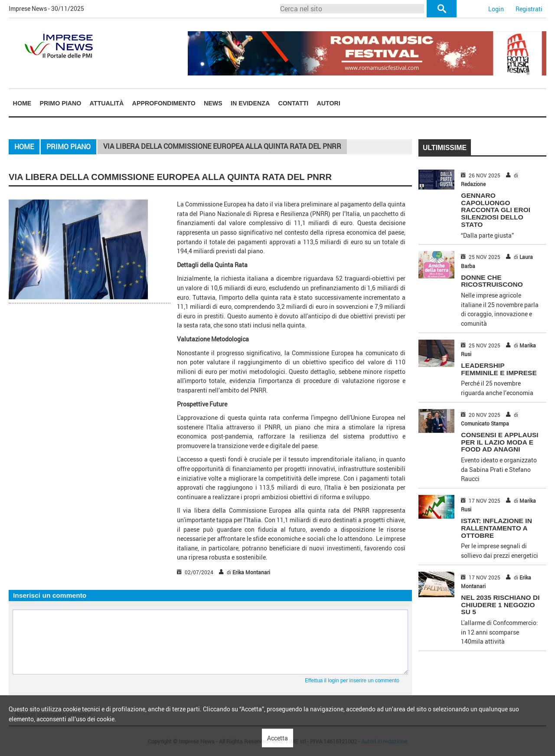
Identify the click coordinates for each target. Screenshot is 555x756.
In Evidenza (250, 103)
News (213, 103)
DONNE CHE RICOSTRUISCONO (492, 281)
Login (496, 9)
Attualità (107, 103)
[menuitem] (22, 103)
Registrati (529, 9)
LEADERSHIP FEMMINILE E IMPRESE (499, 369)
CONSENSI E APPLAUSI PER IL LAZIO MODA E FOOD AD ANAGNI (499, 442)
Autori (329, 103)
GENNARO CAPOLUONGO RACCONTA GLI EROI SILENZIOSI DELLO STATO (496, 210)
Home (22, 103)
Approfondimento (164, 103)
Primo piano (61, 103)
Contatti (293, 103)
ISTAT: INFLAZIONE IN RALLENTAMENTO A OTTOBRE (496, 528)
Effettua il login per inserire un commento (352, 681)
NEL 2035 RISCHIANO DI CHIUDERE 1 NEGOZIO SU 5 (500, 605)
